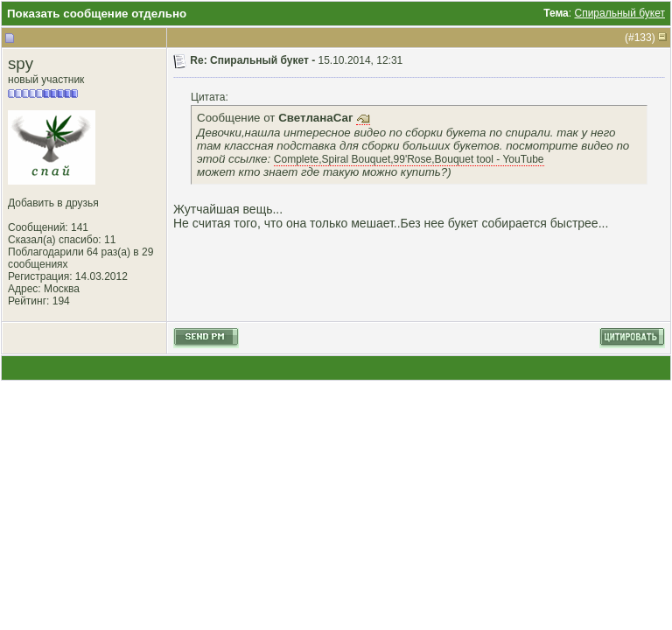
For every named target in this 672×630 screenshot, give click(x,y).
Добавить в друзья (53, 203)
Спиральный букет (619, 13)
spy (21, 63)
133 (643, 38)
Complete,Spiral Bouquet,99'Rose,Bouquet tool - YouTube (409, 159)
